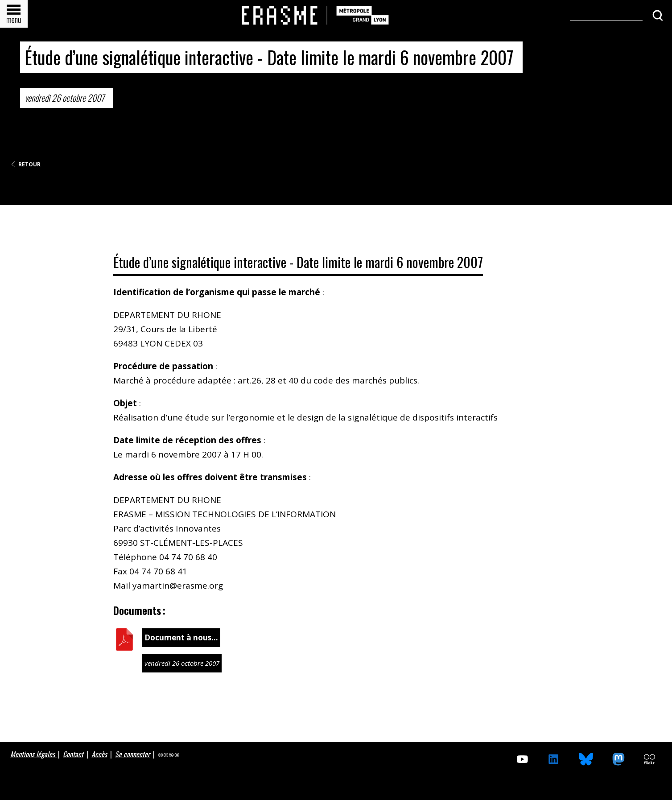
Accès (99, 754)
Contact (73, 754)
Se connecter (132, 754)
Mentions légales (33, 754)
